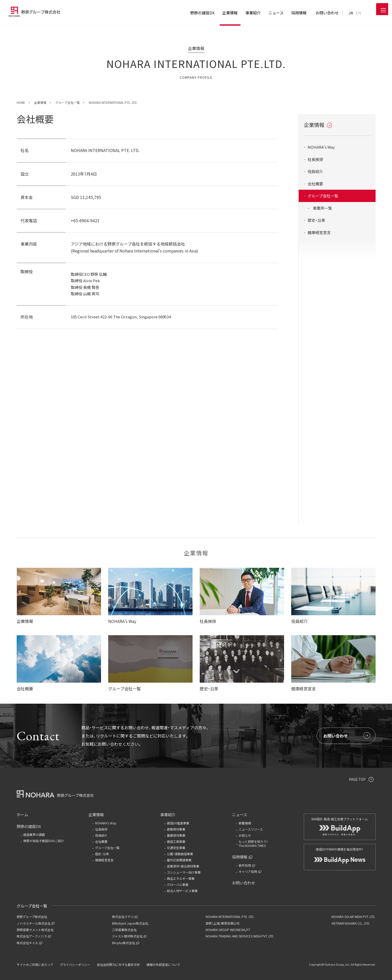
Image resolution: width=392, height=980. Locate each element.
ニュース (240, 815)
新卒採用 (247, 865)
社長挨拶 (315, 159)
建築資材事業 (176, 829)
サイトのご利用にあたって (35, 964)
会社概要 (315, 184)
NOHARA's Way (321, 147)
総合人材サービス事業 (182, 891)
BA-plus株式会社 (126, 943)
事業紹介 (168, 815)
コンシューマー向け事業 (184, 872)
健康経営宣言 (319, 232)
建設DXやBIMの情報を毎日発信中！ (340, 853)
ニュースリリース (251, 829)
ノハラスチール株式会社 (36, 923)
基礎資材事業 (176, 835)
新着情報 (245, 823)
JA (351, 13)
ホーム (22, 815)
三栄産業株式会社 (124, 930)
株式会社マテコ (125, 917)
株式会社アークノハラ (34, 936)
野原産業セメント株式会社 (35, 930)
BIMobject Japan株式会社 (130, 923)
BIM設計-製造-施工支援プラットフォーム (340, 824)
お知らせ (245, 835)
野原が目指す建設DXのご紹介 (44, 841)
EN (359, 13)
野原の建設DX (29, 826)
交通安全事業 (176, 848)
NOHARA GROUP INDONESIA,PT (228, 930)
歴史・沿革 (316, 220)
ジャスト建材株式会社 (129, 936)
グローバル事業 (178, 885)
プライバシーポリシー (75, 964)
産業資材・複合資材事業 (183, 866)
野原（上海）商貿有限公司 (223, 923)
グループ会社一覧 (323, 196)
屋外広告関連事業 (179, 860)
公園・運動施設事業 (180, 854)
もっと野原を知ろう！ (267, 844)
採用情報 (242, 857)
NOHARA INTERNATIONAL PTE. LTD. (230, 917)
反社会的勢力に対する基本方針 (118, 964)
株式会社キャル (29, 943)
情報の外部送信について (163, 964)
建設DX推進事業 (178, 823)
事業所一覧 (322, 208)
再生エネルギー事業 (181, 878)
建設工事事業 (176, 841)
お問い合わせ (347, 736)
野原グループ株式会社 (32, 917)
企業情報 (318, 125)
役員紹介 (315, 171)
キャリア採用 (250, 871)
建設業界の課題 (34, 835)
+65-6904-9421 (85, 220)
